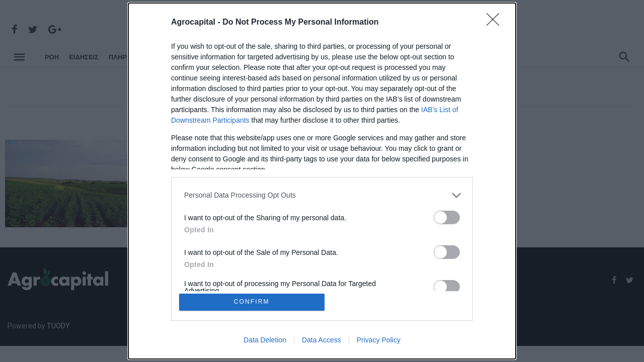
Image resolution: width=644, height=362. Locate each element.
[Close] (496, 22)
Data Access (321, 341)
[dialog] (322, 181)
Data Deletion (265, 341)
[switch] (447, 216)
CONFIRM (253, 302)
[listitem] (322, 194)
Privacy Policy (379, 341)
